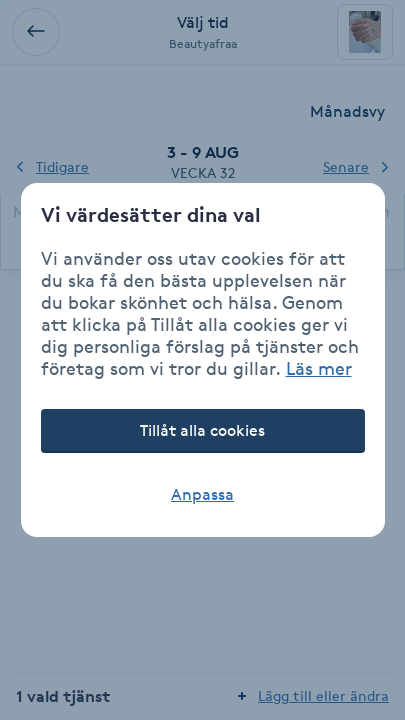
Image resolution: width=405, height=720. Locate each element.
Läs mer (319, 368)
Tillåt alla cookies (202, 430)
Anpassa (202, 494)
